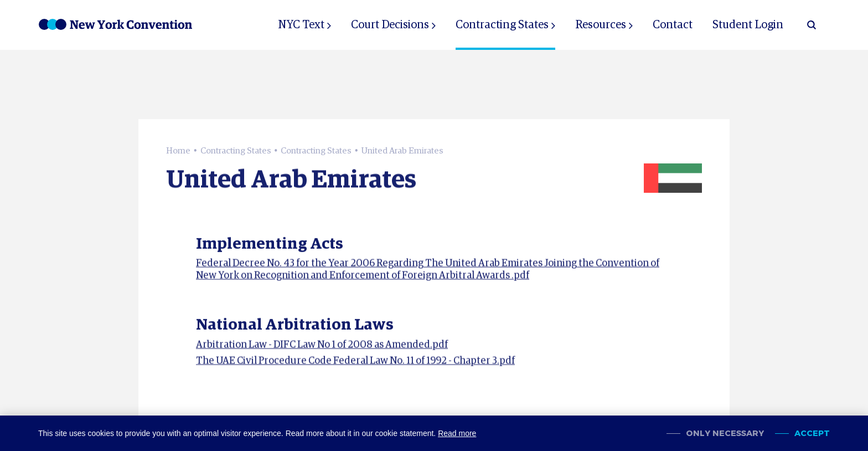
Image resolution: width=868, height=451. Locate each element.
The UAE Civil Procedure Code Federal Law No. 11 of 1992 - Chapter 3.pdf (355, 363)
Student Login (748, 25)
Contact (673, 25)
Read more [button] (457, 433)
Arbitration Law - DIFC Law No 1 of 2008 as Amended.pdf (322, 348)
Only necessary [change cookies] (725, 434)
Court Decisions (390, 25)
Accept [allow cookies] (812, 434)
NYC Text (301, 25)
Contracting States (502, 25)
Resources (601, 25)
